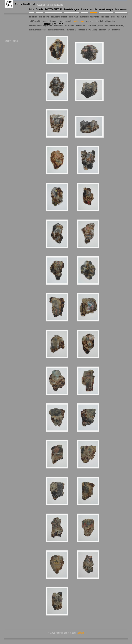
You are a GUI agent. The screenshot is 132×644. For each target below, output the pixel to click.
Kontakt (80, 633)
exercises (105, 17)
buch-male (74, 17)
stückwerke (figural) (95, 25)
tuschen (103, 30)
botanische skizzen (59, 17)
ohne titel (99, 21)
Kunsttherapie (106, 9)
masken (90, 21)
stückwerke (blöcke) (38, 30)
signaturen (48, 25)
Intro (31, 9)
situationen (70, 25)
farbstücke (122, 17)
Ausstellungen (71, 9)
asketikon (33, 17)
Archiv (93, 9)
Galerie (39, 9)
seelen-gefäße (35, 25)
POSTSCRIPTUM (53, 9)
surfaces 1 (71, 30)
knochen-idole (66, 21)
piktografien (110, 21)
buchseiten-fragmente (89, 17)
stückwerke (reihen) (57, 30)
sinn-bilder (59, 25)
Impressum (121, 9)
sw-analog (93, 30)
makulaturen (79, 21)
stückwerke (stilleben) (115, 25)
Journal (84, 9)
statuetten (81, 25)
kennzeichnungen (50, 21)
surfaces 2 (82, 30)
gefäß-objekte (35, 21)
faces (113, 17)
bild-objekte (44, 17)
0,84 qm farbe (114, 30)
